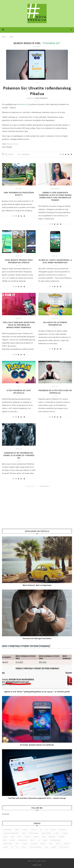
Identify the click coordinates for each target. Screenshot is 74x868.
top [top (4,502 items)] (17, 847)
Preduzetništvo (55, 189)
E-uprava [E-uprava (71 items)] (57, 833)
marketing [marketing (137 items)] (62, 837)
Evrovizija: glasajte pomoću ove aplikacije (37, 745)
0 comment (23, 154)
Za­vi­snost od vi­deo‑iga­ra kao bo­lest (37, 638)
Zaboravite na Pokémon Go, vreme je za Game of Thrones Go (19, 455)
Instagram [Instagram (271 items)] (27, 837)
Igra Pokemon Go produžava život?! (19, 194)
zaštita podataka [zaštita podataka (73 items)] (64, 847)
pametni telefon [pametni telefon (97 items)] (8, 844)
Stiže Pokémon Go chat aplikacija (19, 392)
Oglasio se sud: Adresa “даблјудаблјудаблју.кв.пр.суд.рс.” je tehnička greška (37, 692)
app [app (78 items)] (41, 830)
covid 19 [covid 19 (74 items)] (24, 833)
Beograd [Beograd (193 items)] (54, 830)
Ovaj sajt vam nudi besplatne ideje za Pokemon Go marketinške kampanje (19, 325)
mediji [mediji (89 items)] (5, 840)
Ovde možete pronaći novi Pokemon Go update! (19, 261)
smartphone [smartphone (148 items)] (34, 844)
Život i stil (19, 189)
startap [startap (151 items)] (58, 844)
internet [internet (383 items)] (36, 837)
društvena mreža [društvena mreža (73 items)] (34, 833)
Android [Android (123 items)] (17, 830)
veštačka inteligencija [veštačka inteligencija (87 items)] (36, 847)
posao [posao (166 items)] (17, 844)
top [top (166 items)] (12, 847)
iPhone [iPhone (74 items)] (44, 837)
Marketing (19, 319)
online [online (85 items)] (45, 840)
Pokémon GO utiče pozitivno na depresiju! (55, 392)
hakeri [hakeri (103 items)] (19, 837)
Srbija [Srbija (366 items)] (51, 844)
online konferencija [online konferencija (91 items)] (56, 840)
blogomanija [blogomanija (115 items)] (62, 830)
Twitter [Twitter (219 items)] (24, 847)
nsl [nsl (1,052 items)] (39, 840)
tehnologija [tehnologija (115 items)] (67, 844)
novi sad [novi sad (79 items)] (33, 840)
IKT (37, 83)
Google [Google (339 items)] (12, 837)
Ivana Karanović (41, 98)
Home (4, 37)
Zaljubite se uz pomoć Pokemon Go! (55, 324)
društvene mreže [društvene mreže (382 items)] (46, 833)
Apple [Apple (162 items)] (46, 830)
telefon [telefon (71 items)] (5, 847)
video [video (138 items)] (46, 847)
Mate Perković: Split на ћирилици (37, 585)
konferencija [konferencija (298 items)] (52, 837)
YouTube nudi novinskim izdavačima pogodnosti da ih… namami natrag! (37, 798)
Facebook (6, 814)
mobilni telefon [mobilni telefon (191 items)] (23, 840)
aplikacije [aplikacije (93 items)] (34, 830)
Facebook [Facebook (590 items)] (65, 833)
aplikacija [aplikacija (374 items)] (25, 830)
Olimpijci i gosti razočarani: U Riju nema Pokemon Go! (55, 261)
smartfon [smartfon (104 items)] (25, 844)
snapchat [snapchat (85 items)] (43, 844)
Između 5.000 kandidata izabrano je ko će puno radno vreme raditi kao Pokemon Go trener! (55, 196)
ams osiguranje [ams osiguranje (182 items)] (7, 830)
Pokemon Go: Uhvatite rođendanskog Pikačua (37, 91)
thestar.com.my (12, 144)
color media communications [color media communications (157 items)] (11, 833)
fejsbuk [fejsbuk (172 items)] (5, 837)
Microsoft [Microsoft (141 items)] (12, 840)
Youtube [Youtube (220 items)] (53, 847)
